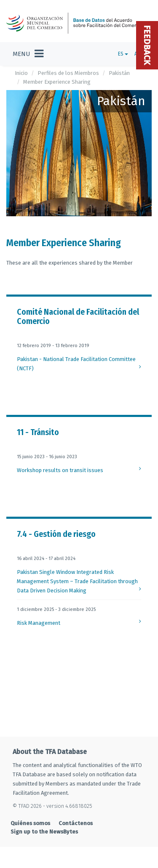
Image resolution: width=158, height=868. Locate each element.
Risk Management (39, 623)
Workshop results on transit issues (60, 470)
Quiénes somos (30, 823)
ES (123, 54)
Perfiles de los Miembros (68, 73)
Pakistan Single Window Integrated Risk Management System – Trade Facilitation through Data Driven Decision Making (77, 581)
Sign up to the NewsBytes (44, 832)
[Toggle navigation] (28, 54)
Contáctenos (76, 823)
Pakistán (119, 73)
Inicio (21, 73)
